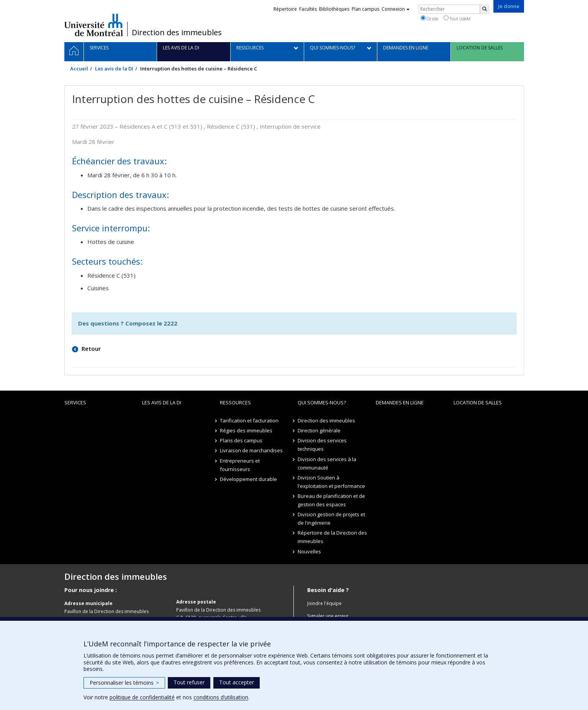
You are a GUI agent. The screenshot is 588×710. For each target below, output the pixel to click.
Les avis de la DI (114, 69)
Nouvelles (309, 551)
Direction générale (319, 430)
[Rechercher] (485, 9)
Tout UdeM (457, 18)
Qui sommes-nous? (322, 402)
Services (75, 402)
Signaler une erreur (328, 616)
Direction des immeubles (177, 33)
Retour (90, 348)
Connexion (396, 9)
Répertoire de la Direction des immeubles (332, 537)
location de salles (478, 402)
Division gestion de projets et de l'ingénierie (331, 519)
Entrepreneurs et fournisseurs (240, 465)
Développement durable (248, 479)
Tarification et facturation (249, 420)
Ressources (235, 402)
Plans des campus (241, 440)
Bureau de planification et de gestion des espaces (331, 500)
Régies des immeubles (246, 430)
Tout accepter (237, 682)
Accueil (79, 69)
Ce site (429, 18)
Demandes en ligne (400, 402)
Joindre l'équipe (324, 603)
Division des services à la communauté (327, 463)
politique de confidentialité (142, 697)
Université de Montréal (94, 25)
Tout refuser (189, 682)
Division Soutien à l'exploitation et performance (331, 482)
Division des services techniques (322, 445)
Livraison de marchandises (251, 450)
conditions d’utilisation (221, 697)
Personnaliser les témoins (124, 683)
